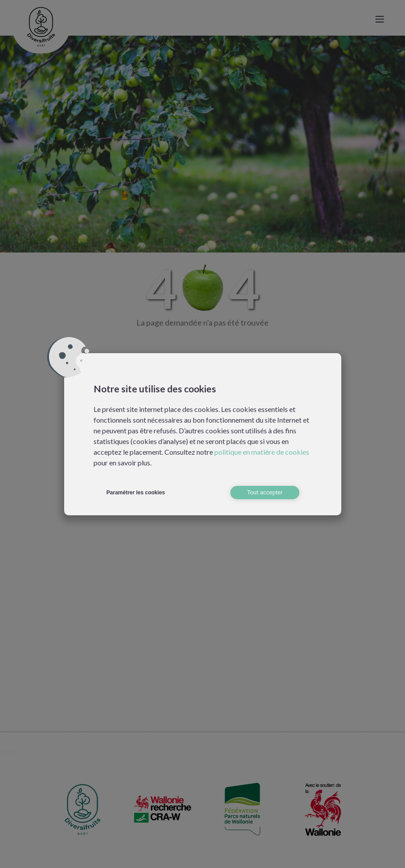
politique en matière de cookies (262, 452)
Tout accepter (265, 492)
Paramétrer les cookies (136, 493)
